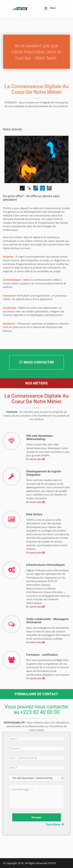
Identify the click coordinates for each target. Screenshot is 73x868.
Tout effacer (55, 825)
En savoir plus (34, 459)
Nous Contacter (36, 362)
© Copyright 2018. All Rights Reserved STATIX (29, 863)
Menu (53, 8)
